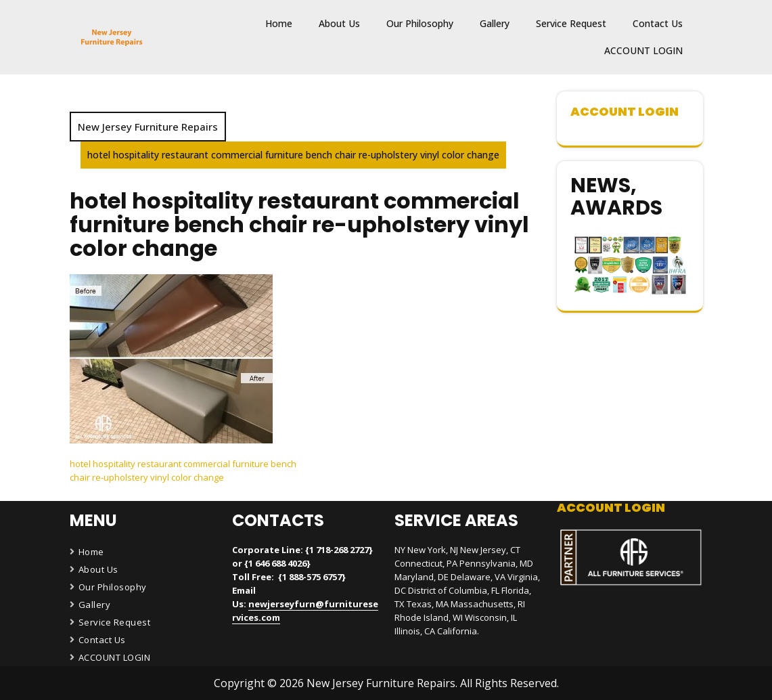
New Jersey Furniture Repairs (148, 127)
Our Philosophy (420, 23)
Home (279, 23)
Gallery (495, 23)
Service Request (571, 23)
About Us (339, 23)
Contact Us (658, 23)
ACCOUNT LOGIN (643, 50)
